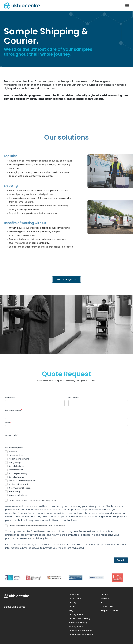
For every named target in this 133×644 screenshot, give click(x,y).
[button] (127, 5)
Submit (121, 560)
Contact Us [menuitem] (107, 607)
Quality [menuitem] (72, 602)
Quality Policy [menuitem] (76, 615)
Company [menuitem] (74, 594)
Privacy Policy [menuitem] (76, 627)
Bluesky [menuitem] (105, 598)
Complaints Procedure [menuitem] (80, 631)
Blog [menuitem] (71, 611)
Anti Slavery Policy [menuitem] (78, 623)
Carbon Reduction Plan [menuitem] (81, 635)
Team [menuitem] (72, 607)
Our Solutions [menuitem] (76, 598)
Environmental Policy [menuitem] (79, 619)
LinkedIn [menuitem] (105, 594)
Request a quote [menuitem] (110, 611)
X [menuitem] (102, 602)
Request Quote (67, 279)
